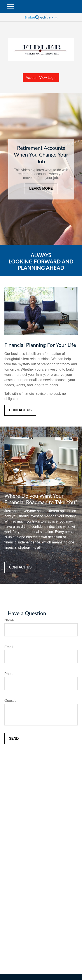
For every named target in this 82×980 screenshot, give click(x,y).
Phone (9, 674)
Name (9, 620)
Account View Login (41, 78)
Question (11, 701)
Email (9, 647)
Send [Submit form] (14, 738)
